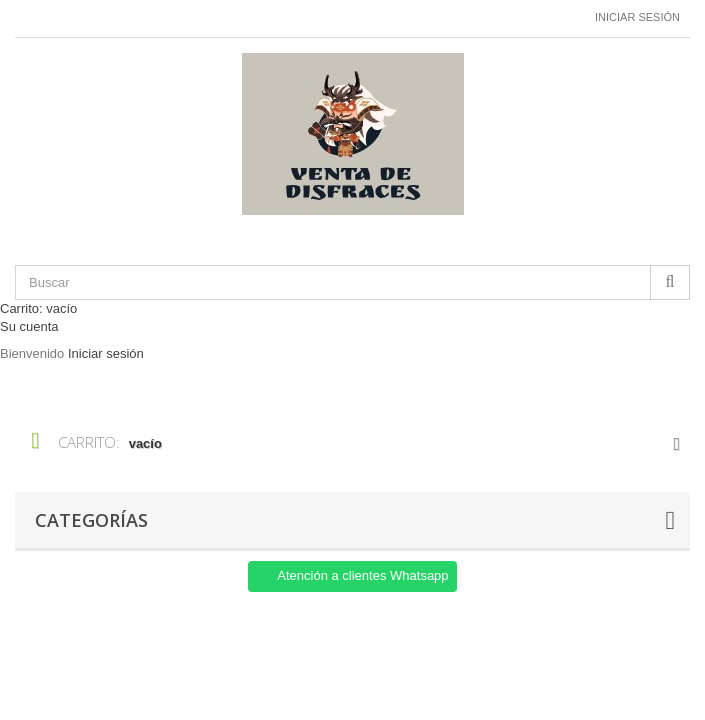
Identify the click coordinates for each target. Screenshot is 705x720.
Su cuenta (29, 326)
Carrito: (38, 308)
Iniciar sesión (637, 17)
